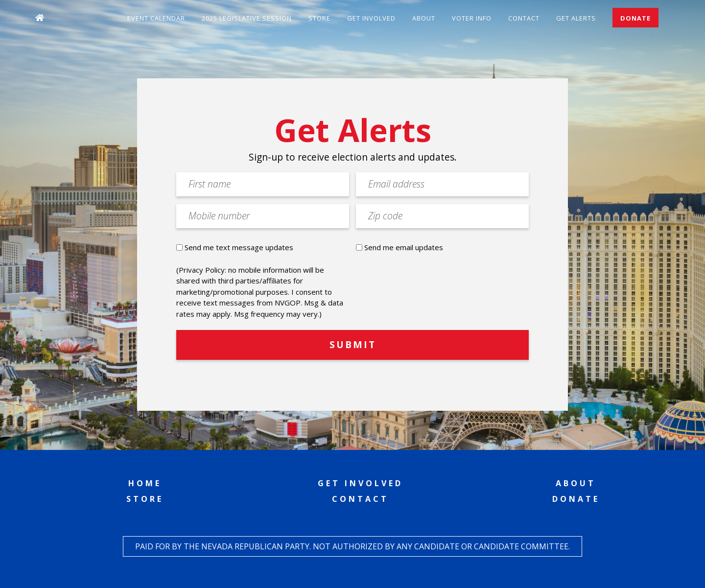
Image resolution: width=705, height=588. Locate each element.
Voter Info (472, 18)
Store (319, 18)
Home (145, 483)
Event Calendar (156, 18)
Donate (635, 18)
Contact (524, 18)
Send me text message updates (239, 247)
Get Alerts (576, 18)
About (424, 18)
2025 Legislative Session (247, 18)
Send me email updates (404, 247)
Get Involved (371, 18)
